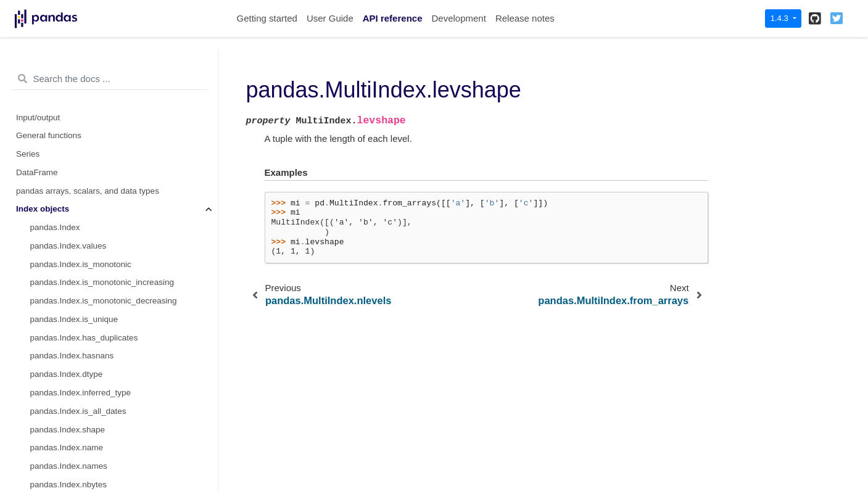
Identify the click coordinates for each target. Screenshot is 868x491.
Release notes (525, 18)
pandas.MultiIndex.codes (76, 121)
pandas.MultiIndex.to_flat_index (89, 230)
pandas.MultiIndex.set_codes (84, 212)
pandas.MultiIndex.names (78, 84)
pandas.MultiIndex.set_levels (84, 194)
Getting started (267, 18)
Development (458, 18)
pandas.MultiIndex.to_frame (82, 249)
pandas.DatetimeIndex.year (81, 469)
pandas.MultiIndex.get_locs (81, 377)
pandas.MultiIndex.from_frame (86, 65)
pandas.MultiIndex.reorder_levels (92, 322)
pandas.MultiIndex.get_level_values (96, 433)
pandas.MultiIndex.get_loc (79, 359)
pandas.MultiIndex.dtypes (77, 175)
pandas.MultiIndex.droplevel (82, 285)
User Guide (330, 18)
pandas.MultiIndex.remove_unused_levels (108, 341)
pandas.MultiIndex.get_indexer (87, 414)
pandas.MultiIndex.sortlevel (81, 267)
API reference (393, 18)
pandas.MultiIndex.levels (76, 102)
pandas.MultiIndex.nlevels (78, 138)
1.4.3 (781, 18)
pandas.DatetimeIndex (72, 451)
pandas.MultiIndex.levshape (85, 157)
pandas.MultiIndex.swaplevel (84, 304)
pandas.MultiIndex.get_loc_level (89, 396)
